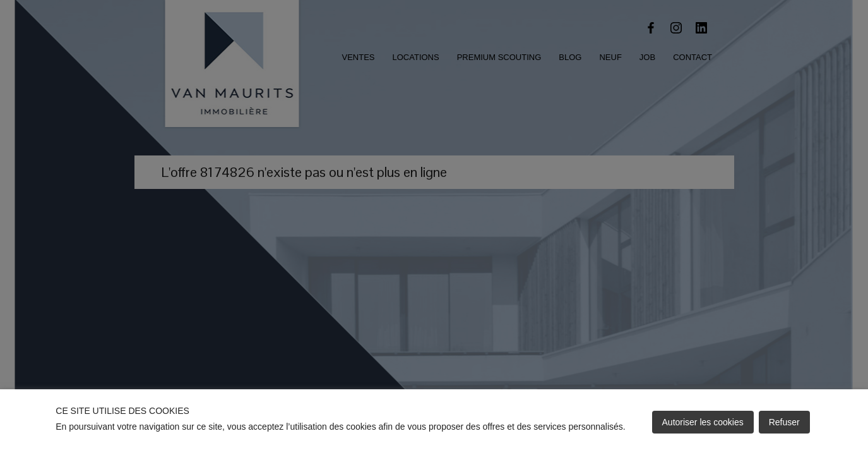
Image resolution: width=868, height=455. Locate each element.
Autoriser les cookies (703, 422)
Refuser (784, 422)
